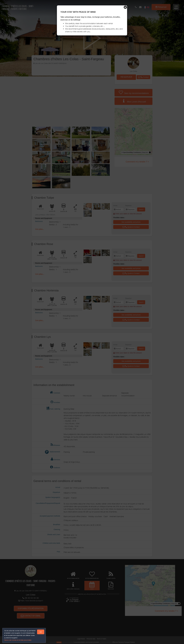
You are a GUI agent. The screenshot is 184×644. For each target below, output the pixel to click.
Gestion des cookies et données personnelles (18, 640)
